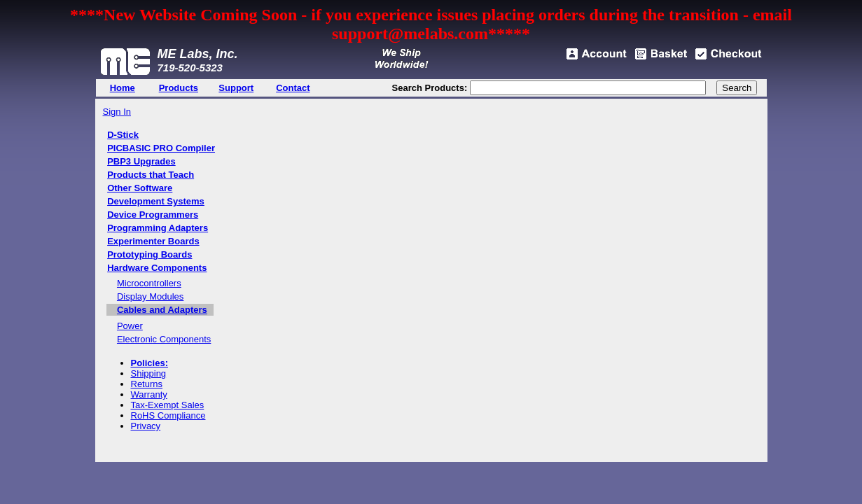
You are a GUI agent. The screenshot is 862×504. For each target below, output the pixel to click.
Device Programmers (153, 215)
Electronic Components (164, 339)
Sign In (117, 112)
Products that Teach (151, 175)
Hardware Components (157, 268)
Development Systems (156, 201)
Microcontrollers (149, 283)
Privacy (146, 426)
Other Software (140, 188)
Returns (147, 384)
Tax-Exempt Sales (168, 405)
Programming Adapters (158, 228)
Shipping (149, 373)
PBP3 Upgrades (141, 161)
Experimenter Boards (153, 241)
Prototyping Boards (150, 254)
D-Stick (123, 135)
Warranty (149, 394)
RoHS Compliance (168, 415)
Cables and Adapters (162, 310)
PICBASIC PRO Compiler (161, 148)
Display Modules (150, 296)
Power (130, 326)
